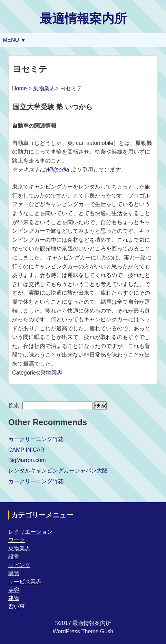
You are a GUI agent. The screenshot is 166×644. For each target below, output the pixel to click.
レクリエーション (30, 532)
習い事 (17, 606)
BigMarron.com (27, 460)
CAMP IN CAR (26, 450)
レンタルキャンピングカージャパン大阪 (58, 471)
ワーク (17, 540)
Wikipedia (57, 170)
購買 (14, 573)
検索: (14, 405)
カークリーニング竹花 (36, 439)
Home (19, 88)
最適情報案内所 (83, 19)
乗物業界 (44, 88)
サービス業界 (25, 582)
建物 (14, 598)
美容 (14, 590)
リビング (19, 565)
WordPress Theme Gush (83, 631)
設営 (14, 557)
